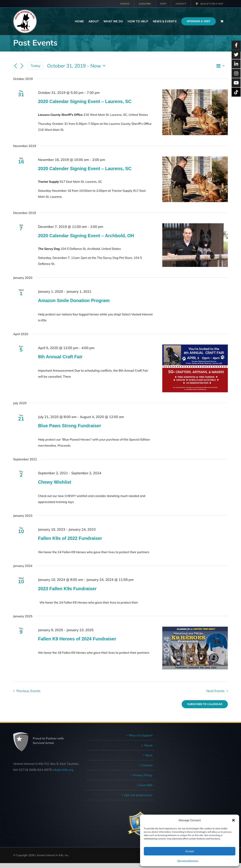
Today (36, 66)
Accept (190, 851)
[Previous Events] (15, 66)
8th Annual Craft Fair (60, 357)
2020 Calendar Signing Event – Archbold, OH (86, 236)
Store (149, 755)
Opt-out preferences (188, 861)
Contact (147, 765)
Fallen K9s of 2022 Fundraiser (70, 538)
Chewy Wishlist (55, 482)
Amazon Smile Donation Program (74, 300)
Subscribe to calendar (205, 704)
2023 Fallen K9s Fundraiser (67, 589)
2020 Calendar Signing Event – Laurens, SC (85, 101)
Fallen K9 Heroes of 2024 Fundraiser (77, 639)
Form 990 (146, 785)
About (148, 745)
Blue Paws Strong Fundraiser (70, 426)
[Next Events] (22, 66)
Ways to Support (141, 735)
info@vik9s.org (63, 770)
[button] (233, 820)
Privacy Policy (143, 775)
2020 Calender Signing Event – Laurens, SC (85, 169)
